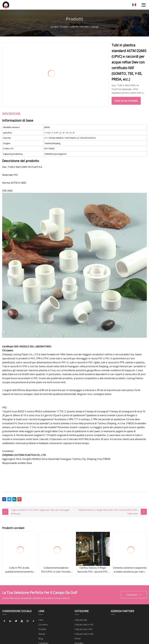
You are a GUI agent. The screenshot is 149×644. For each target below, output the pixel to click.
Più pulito (79, 627)
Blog (41, 622)
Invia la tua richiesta (91, 82)
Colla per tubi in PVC (84, 608)
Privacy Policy (45, 636)
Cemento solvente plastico (87, 631)
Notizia (42, 617)
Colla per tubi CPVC (84, 613)
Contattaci (134, 578)
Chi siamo (43, 608)
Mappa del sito (45, 631)
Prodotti (64, 27)
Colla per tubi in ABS (84, 617)
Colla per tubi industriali (85, 636)
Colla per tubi (81, 603)
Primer (78, 622)
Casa (54, 27)
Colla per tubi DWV (79, 27)
